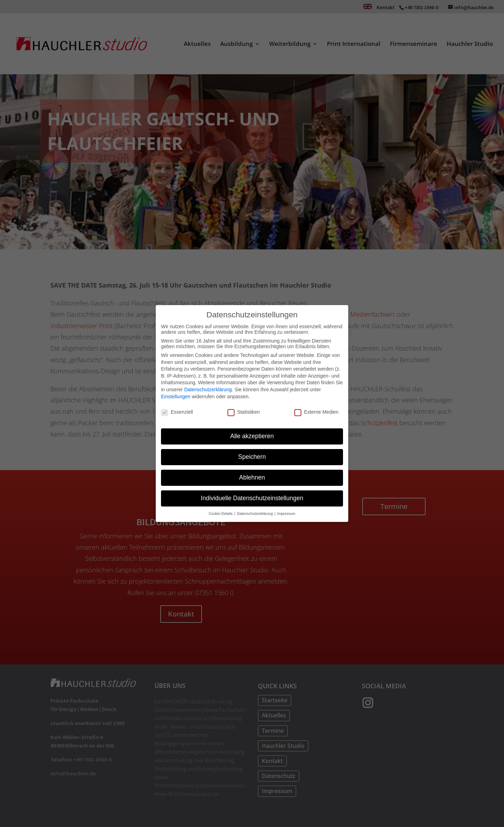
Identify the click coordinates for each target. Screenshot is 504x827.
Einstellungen (176, 396)
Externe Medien (316, 412)
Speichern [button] (252, 457)
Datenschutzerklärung (208, 390)
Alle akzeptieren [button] (252, 436)
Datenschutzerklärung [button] (255, 514)
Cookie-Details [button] (221, 514)
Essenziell (177, 412)
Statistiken (244, 412)
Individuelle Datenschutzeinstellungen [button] (252, 498)
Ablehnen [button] (252, 477)
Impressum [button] (286, 514)
